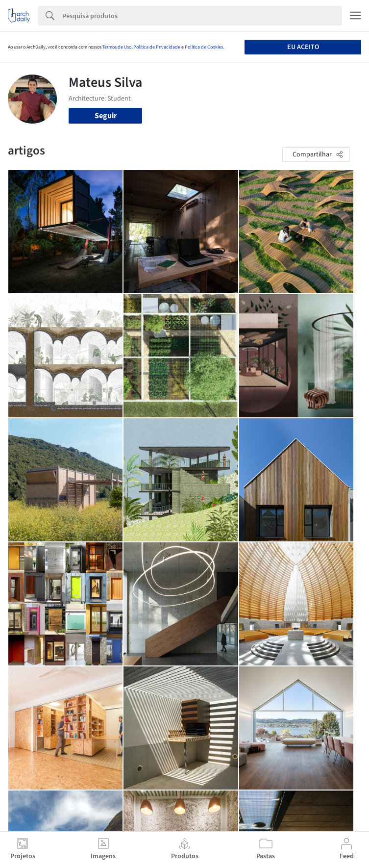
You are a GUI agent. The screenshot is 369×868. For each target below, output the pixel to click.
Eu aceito (303, 47)
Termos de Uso (117, 47)
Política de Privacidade (157, 47)
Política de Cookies (204, 47)
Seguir (106, 116)
